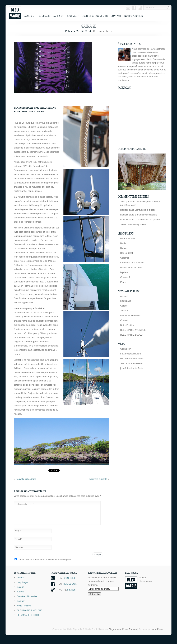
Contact (116, 16)
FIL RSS (71, 594)
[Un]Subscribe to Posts (132, 368)
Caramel (125, 258)
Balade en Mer (128, 238)
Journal (73, 16)
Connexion (126, 349)
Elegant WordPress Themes (123, 633)
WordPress (157, 633)
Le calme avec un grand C (148, 220)
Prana (123, 282)
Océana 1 (125, 277)
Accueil (29, 16)
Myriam (124, 272)
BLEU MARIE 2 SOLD (131, 335)
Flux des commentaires (132, 359)
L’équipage (43, 16)
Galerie (58, 16)
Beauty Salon (139, 224)
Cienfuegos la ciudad (145, 210)
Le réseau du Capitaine (132, 263)
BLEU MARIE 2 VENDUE (133, 330)
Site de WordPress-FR (132, 363)
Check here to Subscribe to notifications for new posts (43, 564)
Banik (123, 243)
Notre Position (134, 16)
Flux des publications (131, 354)
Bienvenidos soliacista (146, 215)
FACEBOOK (70, 588)
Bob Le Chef (127, 253)
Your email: (94, 589)
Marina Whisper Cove (131, 267)
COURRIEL (70, 582)
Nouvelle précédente (26, 479)
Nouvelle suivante (99, 479)
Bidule (123, 248)
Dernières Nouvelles (95, 16)
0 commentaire (103, 31)
